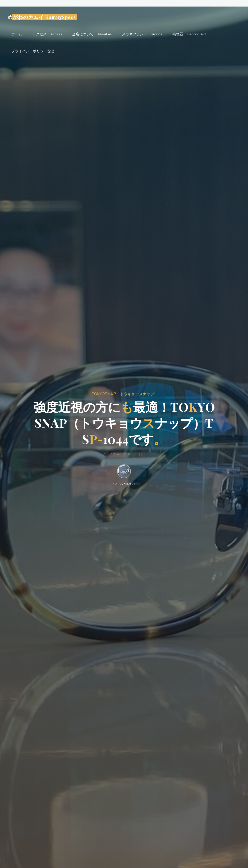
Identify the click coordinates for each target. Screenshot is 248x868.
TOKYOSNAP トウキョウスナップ (123, 393)
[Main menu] (237, 17)
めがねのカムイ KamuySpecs (43, 17)
